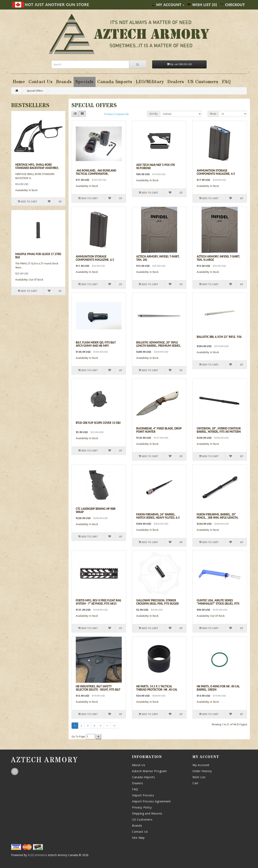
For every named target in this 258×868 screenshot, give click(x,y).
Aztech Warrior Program (149, 771)
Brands (137, 826)
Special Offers (35, 91)
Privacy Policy (142, 807)
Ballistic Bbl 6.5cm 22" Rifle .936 (219, 337)
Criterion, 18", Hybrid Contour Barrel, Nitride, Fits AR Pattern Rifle (219, 432)
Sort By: (154, 114)
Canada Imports (144, 777)
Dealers (138, 783)
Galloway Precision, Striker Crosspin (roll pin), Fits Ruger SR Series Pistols (158, 604)
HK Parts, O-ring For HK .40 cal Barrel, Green (218, 688)
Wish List (199, 777)
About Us (139, 765)
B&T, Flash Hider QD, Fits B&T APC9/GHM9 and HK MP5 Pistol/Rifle (96, 346)
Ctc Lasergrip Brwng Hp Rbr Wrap (96, 510)
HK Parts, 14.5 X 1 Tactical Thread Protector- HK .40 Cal (157, 688)
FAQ (135, 789)
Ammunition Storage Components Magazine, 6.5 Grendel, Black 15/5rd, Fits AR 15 (99, 260)
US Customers (142, 819)
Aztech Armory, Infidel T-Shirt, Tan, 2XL (158, 258)
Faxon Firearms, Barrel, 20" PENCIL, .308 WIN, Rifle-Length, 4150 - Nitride (218, 518)
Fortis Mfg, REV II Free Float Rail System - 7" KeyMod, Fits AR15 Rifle (99, 604)
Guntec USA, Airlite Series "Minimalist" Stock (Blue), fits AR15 (218, 604)
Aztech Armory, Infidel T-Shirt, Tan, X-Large (218, 258)
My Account (201, 765)
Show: (213, 114)
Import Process (143, 795)
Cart (196, 783)
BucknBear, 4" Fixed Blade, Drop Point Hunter (159, 430)
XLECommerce (37, 855)
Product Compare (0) (116, 114)
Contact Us (140, 832)
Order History (202, 771)
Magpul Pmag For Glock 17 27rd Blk (38, 256)
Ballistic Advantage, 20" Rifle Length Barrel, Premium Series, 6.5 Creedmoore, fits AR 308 (159, 346)
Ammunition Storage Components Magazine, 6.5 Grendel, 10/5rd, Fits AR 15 (216, 174)
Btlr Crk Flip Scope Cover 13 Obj (98, 423)
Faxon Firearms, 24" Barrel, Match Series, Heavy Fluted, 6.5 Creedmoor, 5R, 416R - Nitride (158, 518)
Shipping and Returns (147, 813)
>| (114, 726)
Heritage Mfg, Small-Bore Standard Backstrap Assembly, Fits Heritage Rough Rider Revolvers (37, 170)
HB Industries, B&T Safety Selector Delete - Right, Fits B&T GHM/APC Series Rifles (98, 690)
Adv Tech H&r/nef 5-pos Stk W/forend (156, 167)
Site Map (138, 838)
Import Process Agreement (151, 801)
